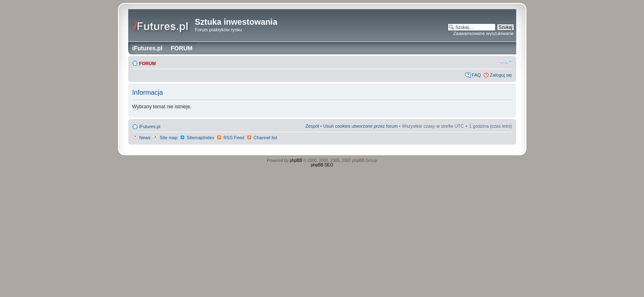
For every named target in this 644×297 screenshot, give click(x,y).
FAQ (476, 75)
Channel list (262, 138)
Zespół (312, 126)
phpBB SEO (322, 165)
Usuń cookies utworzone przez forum (361, 126)
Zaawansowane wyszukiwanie (483, 33)
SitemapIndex (197, 138)
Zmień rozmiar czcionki (506, 62)
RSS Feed (230, 138)
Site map (165, 138)
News (142, 138)
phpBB (296, 160)
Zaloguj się (501, 75)
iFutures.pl (150, 126)
